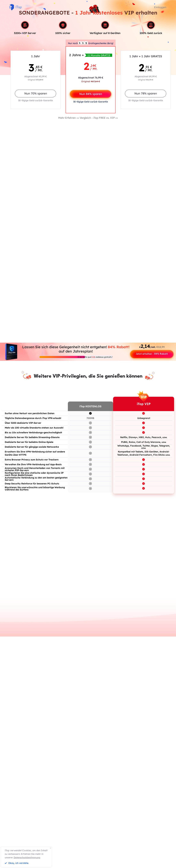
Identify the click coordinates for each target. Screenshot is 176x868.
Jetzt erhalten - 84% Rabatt (152, 354)
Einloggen (160, 7)
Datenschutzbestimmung (27, 857)
